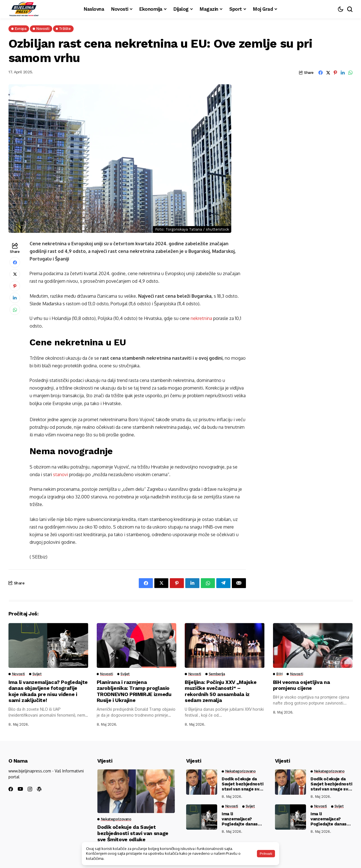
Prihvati (266, 854)
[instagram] (30, 789)
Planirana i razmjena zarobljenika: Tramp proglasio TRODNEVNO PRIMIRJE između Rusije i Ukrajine (134, 691)
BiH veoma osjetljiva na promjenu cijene (301, 685)
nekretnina (201, 318)
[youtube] (20, 789)
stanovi (61, 474)
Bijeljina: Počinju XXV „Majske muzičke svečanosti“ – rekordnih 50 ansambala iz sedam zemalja (221, 691)
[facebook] (11, 789)
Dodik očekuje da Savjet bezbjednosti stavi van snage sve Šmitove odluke (133, 833)
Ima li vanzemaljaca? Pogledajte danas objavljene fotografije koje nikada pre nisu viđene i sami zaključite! (48, 691)
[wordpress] (39, 789)
